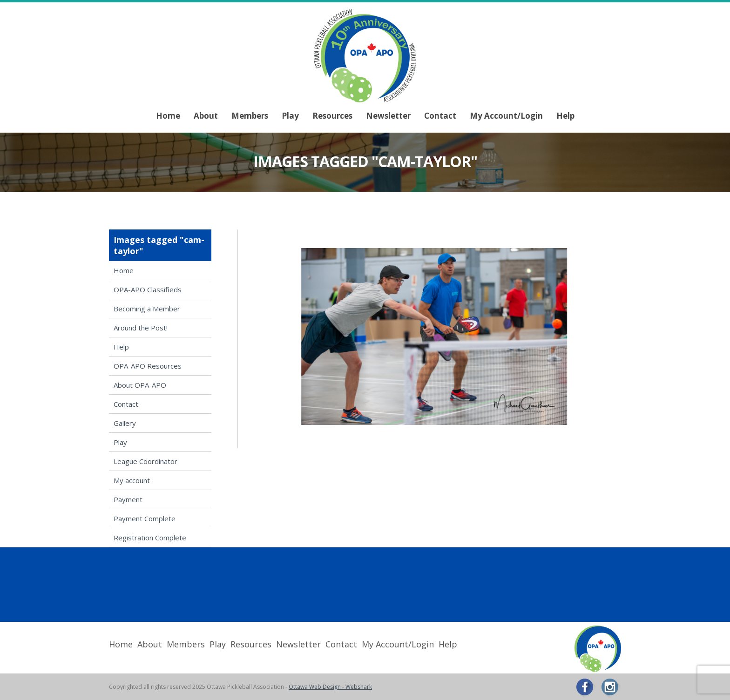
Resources (332, 116)
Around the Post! (141, 328)
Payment (128, 499)
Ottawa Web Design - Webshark (330, 687)
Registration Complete (150, 538)
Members (250, 116)
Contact (440, 116)
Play (290, 116)
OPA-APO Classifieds (148, 289)
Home (168, 116)
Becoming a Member (147, 309)
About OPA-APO (140, 385)
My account (132, 480)
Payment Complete (145, 518)
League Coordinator (145, 461)
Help (565, 116)
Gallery (125, 423)
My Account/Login (506, 116)
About (206, 116)
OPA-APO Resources (148, 366)
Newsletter (388, 116)
